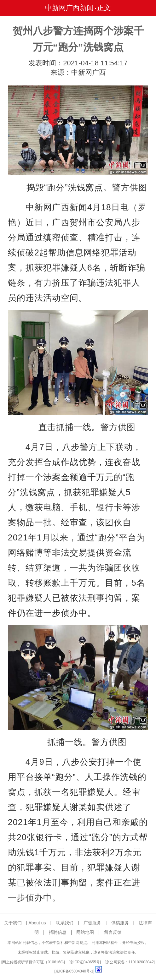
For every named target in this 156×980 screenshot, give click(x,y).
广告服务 (92, 923)
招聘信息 (58, 932)
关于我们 (13, 923)
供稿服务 (120, 923)
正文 (104, 8)
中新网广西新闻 (69, 8)
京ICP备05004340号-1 (74, 971)
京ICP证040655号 (85, 962)
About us (37, 923)
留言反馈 (113, 932)
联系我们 (65, 923)
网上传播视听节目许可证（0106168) (33, 962)
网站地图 (85, 932)
